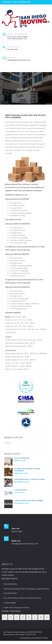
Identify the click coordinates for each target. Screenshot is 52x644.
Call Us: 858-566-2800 (22, 2)
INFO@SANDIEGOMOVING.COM (25, 544)
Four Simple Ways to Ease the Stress (30, 479)
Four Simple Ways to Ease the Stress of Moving (22, 598)
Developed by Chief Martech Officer (34, 638)
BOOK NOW (7, 2)
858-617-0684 (17, 532)
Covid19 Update (21, 490)
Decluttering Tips (22, 458)
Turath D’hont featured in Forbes (29, 501)
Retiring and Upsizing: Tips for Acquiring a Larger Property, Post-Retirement (26, 591)
